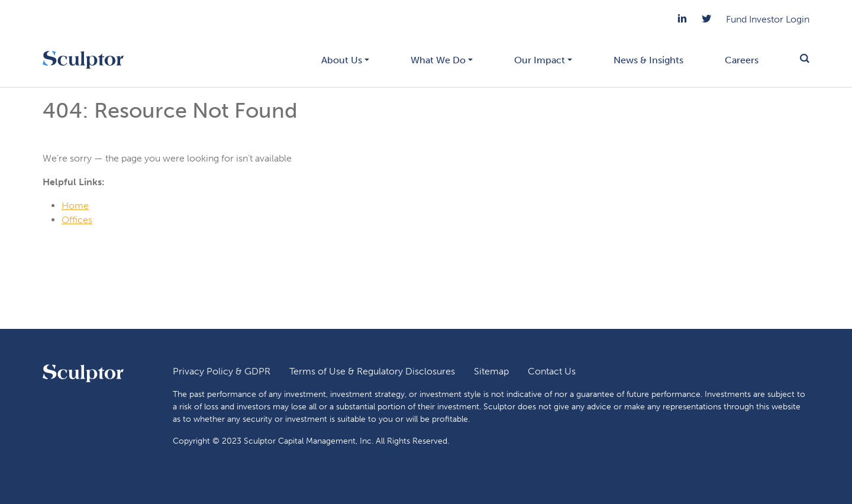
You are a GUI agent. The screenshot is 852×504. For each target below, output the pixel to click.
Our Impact (540, 60)
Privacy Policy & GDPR (222, 371)
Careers (742, 60)
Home (75, 206)
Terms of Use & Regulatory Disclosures (372, 371)
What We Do (438, 60)
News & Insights (648, 60)
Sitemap (491, 371)
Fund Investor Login (768, 19)
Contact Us (552, 371)
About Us (342, 60)
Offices (77, 220)
